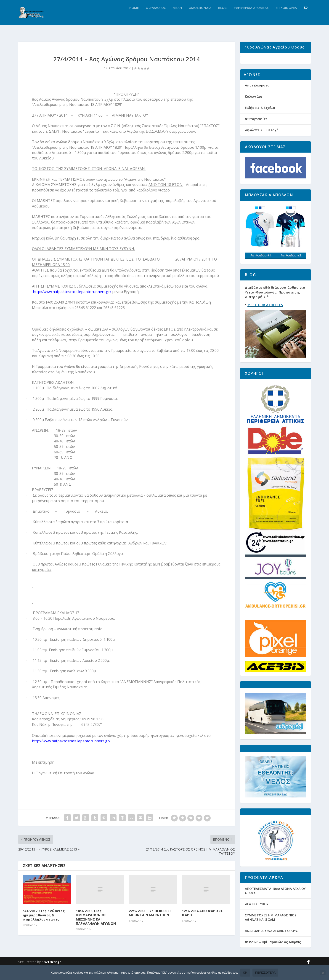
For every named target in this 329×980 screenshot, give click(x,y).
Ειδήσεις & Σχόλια (260, 120)
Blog (222, 17)
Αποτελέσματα (257, 98)
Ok (245, 973)
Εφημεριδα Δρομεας (251, 17)
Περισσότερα (265, 973)
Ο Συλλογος (156, 17)
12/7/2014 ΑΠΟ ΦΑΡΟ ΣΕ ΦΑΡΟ (203, 915)
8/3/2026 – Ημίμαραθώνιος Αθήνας (273, 955)
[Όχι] (323, 973)
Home (134, 17)
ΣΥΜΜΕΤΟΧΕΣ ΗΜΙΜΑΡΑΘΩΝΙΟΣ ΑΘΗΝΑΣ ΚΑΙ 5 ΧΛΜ (271, 930)
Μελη (177, 17)
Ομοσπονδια (200, 17)
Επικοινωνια (286, 17)
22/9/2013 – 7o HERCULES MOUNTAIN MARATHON (150, 915)
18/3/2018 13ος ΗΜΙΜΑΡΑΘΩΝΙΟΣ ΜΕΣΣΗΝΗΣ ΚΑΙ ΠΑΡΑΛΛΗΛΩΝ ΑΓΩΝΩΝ (96, 919)
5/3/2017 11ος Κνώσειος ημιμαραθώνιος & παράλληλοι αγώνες (44, 917)
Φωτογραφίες (256, 132)
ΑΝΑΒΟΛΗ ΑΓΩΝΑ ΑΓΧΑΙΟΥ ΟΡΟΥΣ (271, 944)
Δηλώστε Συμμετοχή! (262, 143)
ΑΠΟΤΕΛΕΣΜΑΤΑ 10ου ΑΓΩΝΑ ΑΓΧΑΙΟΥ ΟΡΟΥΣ (275, 903)
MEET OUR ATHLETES (265, 318)
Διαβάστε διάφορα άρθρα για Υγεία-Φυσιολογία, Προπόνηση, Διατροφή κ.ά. (275, 305)
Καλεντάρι (254, 109)
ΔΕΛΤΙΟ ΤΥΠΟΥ (257, 917)
